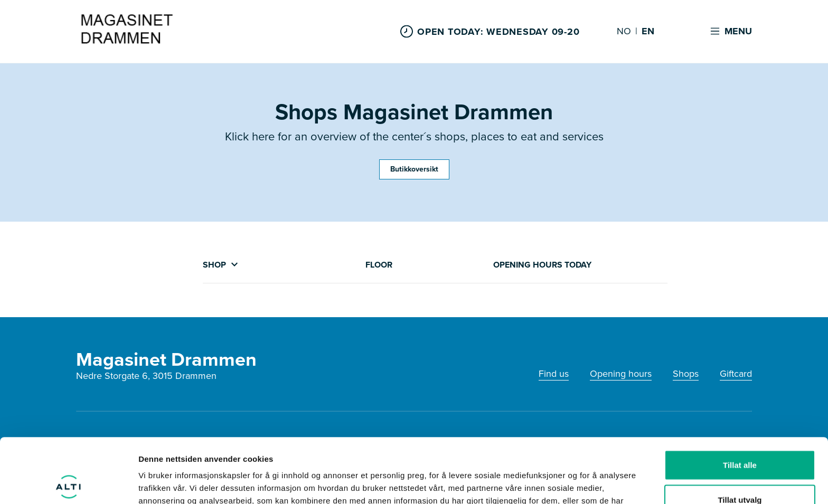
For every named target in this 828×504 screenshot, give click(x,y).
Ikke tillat (740, 469)
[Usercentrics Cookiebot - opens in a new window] (68, 483)
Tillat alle (740, 400)
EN (648, 32)
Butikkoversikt (414, 169)
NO (624, 32)
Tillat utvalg (740, 435)
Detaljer (562, 483)
